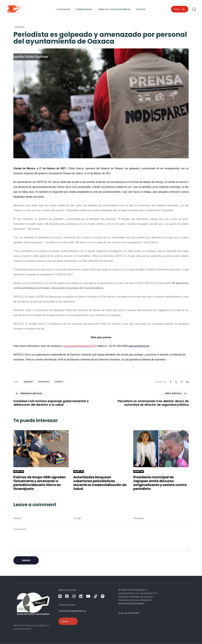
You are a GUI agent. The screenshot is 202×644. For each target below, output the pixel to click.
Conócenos (63, 9)
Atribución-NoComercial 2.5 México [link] (135, 602)
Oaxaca (59, 382)
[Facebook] (170, 382)
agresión (28, 382)
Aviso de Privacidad (129, 613)
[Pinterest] (182, 382)
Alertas (20, 27)
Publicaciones (84, 9)
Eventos (141, 9)
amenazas (44, 382)
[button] (194, 9)
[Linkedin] (187, 382)
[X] (176, 382)
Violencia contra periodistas (114, 9)
